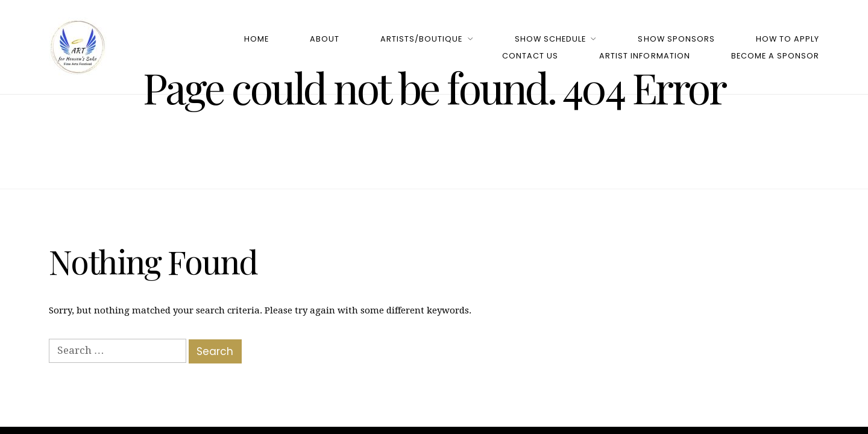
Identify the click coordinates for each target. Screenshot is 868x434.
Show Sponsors (676, 39)
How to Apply (788, 39)
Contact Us (530, 56)
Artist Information (644, 56)
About (325, 39)
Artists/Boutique (421, 39)
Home (256, 39)
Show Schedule (550, 39)
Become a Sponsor (775, 56)
